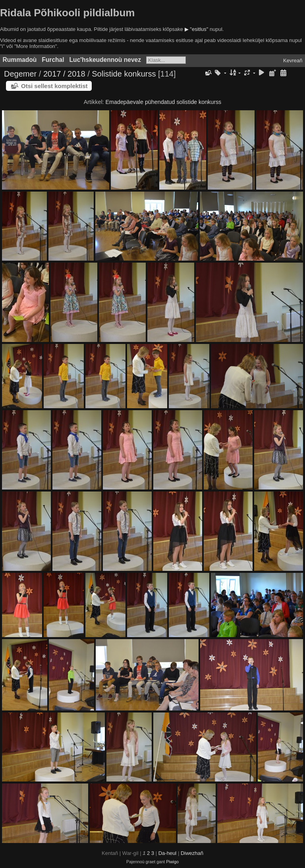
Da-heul (168, 853)
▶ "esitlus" (197, 29)
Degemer (20, 74)
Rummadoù (20, 60)
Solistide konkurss (124, 74)
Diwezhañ (192, 853)
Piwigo (172, 862)
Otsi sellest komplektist (54, 86)
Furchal (53, 60)
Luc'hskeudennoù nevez (105, 60)
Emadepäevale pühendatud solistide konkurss (164, 102)
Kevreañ (293, 60)
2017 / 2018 (64, 74)
